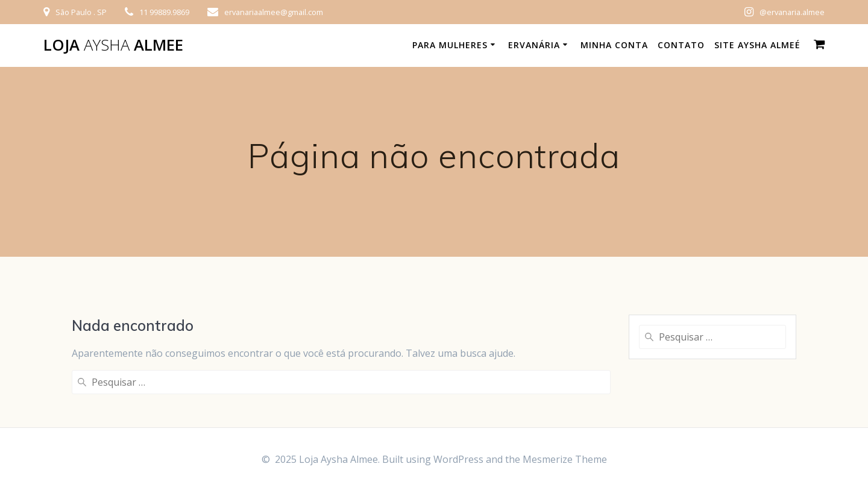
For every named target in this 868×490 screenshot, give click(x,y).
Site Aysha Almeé (757, 45)
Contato (681, 45)
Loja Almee (113, 45)
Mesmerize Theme (565, 459)
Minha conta (614, 45)
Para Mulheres (450, 45)
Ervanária (534, 45)
